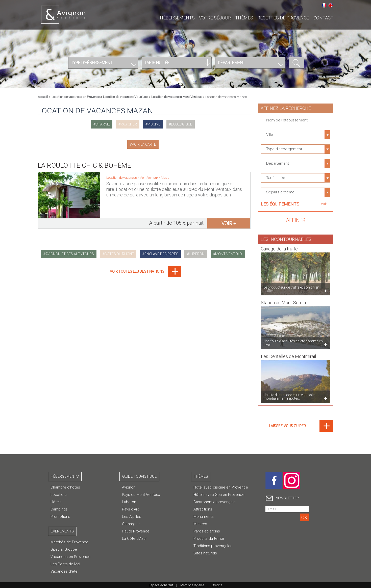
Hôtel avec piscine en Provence (221, 487)
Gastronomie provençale (215, 502)
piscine (154, 124)
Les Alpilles (132, 517)
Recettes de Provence (283, 18)
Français (324, 5)
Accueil (43, 97)
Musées (200, 524)
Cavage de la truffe (279, 247)
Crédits (217, 585)
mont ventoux (229, 254)
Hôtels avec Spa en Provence (219, 495)
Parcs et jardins (207, 531)
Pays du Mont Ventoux (141, 495)
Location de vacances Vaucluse (125, 97)
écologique (182, 124)
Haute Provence (136, 531)
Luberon (129, 502)
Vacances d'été (64, 571)
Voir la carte (144, 144)
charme (103, 124)
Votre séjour (215, 18)
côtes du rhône (119, 254)
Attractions (203, 509)
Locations (59, 495)
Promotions (60, 517)
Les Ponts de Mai (65, 564)
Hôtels (56, 502)
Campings (59, 509)
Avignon (129, 487)
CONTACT (323, 18)
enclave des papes (161, 254)
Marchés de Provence (69, 542)
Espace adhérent (161, 585)
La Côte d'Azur (134, 539)
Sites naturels (205, 553)
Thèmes (244, 18)
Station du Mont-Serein (283, 300)
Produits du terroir (209, 539)
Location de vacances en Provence (76, 97)
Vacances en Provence (70, 557)
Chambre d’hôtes (65, 487)
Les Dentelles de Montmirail (288, 354)
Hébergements (177, 18)
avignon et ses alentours (70, 254)
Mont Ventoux (149, 178)
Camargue (131, 524)
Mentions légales (192, 585)
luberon (197, 254)
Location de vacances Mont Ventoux (176, 97)
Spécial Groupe (64, 549)
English (331, 5)
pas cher (129, 124)
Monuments (204, 517)
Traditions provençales (213, 546)
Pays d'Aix (130, 509)
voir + (229, 223)
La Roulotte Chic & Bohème (84, 165)
